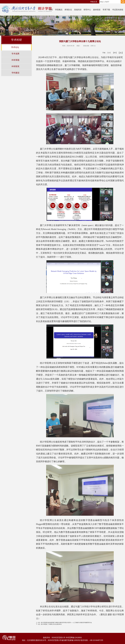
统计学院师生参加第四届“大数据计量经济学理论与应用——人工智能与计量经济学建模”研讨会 (64, 623)
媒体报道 (97, 10)
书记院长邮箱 (118, 10)
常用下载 (106, 10)
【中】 (114, 53)
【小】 (108, 53)
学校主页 (94, 2)
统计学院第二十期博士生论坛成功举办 (49, 624)
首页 (51, 10)
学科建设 (16, 73)
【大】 (119, 53)
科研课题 (16, 60)
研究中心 (87, 10)
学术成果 (16, 54)
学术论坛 (15, 47)
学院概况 (59, 10)
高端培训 (78, 10)
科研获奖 (16, 66)
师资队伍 (68, 10)
